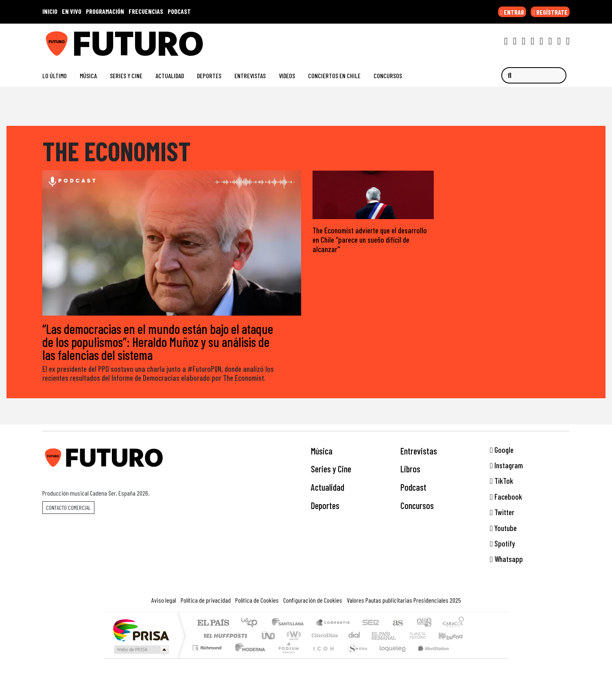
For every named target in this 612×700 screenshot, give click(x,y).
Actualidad (170, 76)
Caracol (453, 624)
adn (423, 624)
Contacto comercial (68, 508)
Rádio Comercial (465, 658)
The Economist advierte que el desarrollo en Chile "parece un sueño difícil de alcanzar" (370, 240)
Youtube (503, 528)
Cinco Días (323, 636)
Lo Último (55, 76)
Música (88, 76)
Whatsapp (506, 560)
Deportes (209, 76)
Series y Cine (126, 76)
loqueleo (390, 658)
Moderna (248, 658)
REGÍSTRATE (550, 12)
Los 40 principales (252, 624)
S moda (355, 658)
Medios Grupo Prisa (141, 650)
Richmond (208, 658)
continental (354, 636)
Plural (286, 658)
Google (502, 450)
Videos (287, 76)
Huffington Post (224, 636)
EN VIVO (72, 11)
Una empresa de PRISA (141, 630)
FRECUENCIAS (146, 11)
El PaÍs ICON (322, 658)
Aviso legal (164, 600)
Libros (410, 470)
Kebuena (455, 636)
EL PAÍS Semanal (376, 636)
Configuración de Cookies (313, 600)
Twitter (502, 512)
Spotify (502, 544)
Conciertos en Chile (334, 76)
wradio (292, 636)
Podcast (413, 487)
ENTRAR (512, 12)
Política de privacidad (206, 600)
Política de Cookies (257, 600)
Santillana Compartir (333, 624)
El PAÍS (213, 624)
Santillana (290, 624)
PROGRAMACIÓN (105, 11)
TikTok (502, 482)
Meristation (429, 658)
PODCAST (179, 11)
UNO (269, 636)
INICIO (50, 11)
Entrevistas (250, 76)
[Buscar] (534, 76)
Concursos (388, 76)
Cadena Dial (425, 636)
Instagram (506, 466)
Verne (400, 636)
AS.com (397, 624)
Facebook (506, 497)
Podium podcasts (208, 646)
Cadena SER (371, 624)
